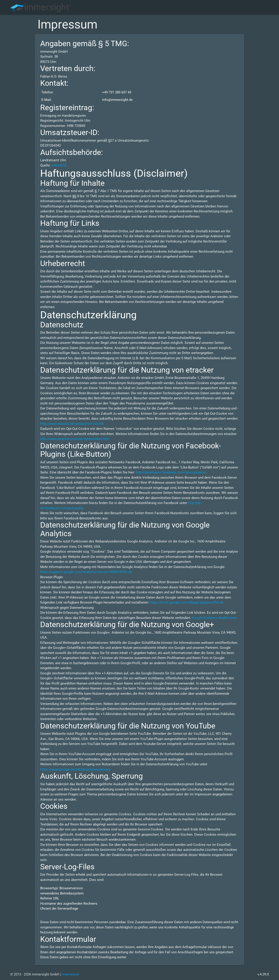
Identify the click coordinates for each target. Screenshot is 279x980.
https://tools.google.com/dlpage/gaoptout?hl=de (187, 602)
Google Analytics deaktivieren (214, 618)
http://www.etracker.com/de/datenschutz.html (75, 439)
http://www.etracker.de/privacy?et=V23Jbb (72, 424)
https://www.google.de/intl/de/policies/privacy (75, 769)
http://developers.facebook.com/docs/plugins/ (171, 472)
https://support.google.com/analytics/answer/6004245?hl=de (86, 572)
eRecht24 (59, 165)
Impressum (71, 974)
